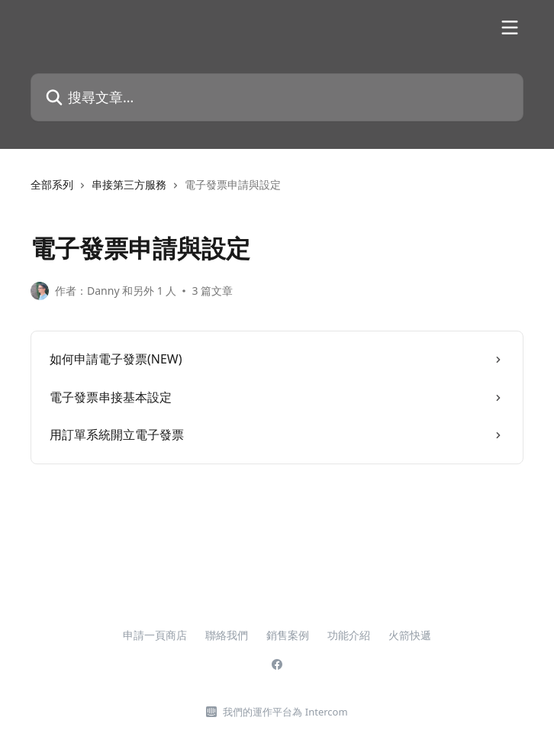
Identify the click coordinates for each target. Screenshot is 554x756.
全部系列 (52, 184)
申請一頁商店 (155, 635)
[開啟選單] (510, 27)
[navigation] (277, 191)
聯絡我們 (227, 635)
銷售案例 (288, 635)
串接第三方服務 (129, 184)
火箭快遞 (410, 635)
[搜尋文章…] (277, 97)
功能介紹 (349, 635)
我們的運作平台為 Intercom (285, 712)
